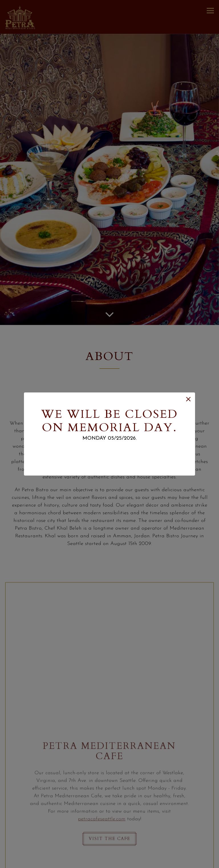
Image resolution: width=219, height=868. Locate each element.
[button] (188, 399)
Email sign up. (109, 452)
